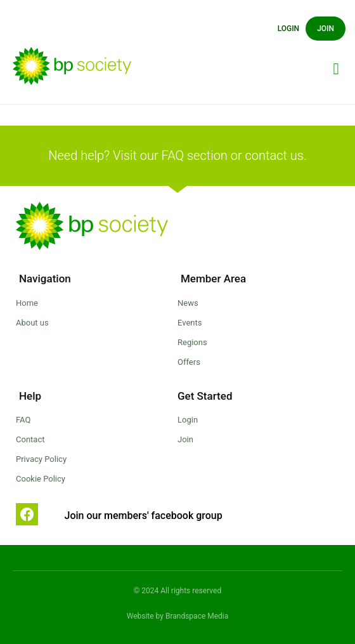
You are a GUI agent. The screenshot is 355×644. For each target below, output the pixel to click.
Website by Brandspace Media (178, 616)
